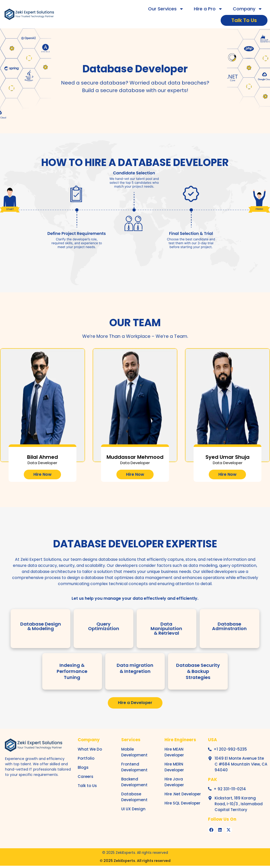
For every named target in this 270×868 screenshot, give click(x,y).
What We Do (90, 749)
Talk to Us (87, 786)
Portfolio (86, 759)
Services (131, 740)
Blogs (83, 768)
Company (248, 9)
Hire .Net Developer (183, 794)
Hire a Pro (208, 9)
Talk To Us (244, 20)
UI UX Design (133, 809)
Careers (86, 777)
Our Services (166, 9)
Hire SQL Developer (182, 803)
